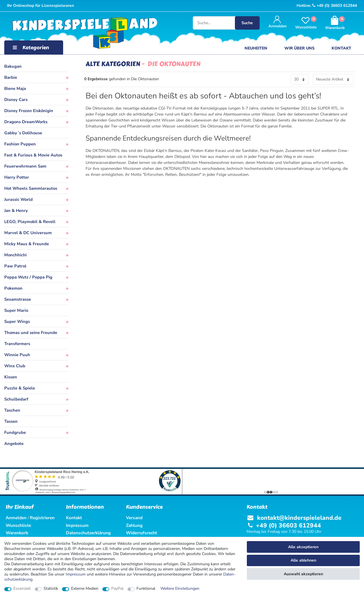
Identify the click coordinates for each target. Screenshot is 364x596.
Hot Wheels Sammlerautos (31, 188)
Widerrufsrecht (141, 533)
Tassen (11, 421)
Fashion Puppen (20, 144)
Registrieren (42, 518)
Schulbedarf (16, 399)
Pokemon (13, 288)
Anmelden (16, 518)
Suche (252, 23)
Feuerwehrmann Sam (25, 166)
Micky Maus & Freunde (27, 244)
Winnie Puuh (17, 355)
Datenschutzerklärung (88, 533)
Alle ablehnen (303, 560)
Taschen (12, 410)
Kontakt (341, 48)
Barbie (11, 77)
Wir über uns (299, 48)
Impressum (76, 574)
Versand (134, 518)
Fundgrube (15, 432)
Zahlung (134, 525)
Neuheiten (256, 48)
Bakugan (13, 66)
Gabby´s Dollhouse (23, 133)
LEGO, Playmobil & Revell (30, 222)
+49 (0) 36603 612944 (335, 6)
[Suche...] (187, 23)
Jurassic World (18, 199)
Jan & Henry (16, 211)
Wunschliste (18, 525)
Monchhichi (15, 255)
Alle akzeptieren (303, 547)
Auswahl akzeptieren (303, 574)
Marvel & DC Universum (28, 233)
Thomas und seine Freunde (31, 333)
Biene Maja (15, 88)
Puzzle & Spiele (20, 388)
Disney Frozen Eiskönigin (29, 111)
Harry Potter (17, 177)
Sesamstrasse (18, 299)
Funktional (146, 589)
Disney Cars (16, 100)
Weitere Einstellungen (180, 589)
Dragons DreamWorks (26, 122)
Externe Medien (85, 589)
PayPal (117, 589)
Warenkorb (17, 533)
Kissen (11, 377)
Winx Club (15, 366)
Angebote (14, 444)
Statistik (51, 589)
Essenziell (22, 589)
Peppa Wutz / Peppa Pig (28, 277)
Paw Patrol (15, 266)
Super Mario (16, 310)
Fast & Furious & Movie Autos (33, 155)
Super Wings (17, 321)
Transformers (17, 344)
